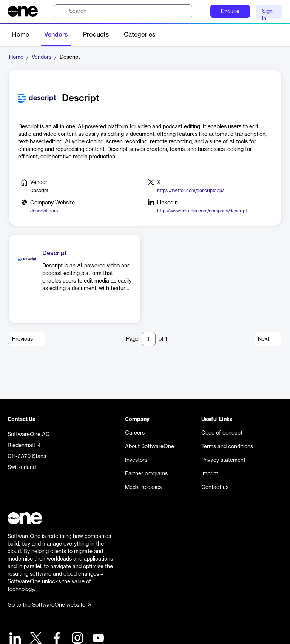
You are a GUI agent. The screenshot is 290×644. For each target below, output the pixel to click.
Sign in (267, 13)
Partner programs (146, 474)
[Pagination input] (149, 339)
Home (21, 35)
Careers (135, 433)
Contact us (215, 487)
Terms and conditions (227, 447)
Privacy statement (223, 460)
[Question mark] (200, 11)
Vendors (56, 35)
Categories (140, 35)
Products (96, 35)
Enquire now (230, 14)
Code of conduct (222, 433)
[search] (123, 11)
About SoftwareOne (150, 447)
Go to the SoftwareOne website (49, 605)
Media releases (143, 487)
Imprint (210, 474)
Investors (136, 460)
